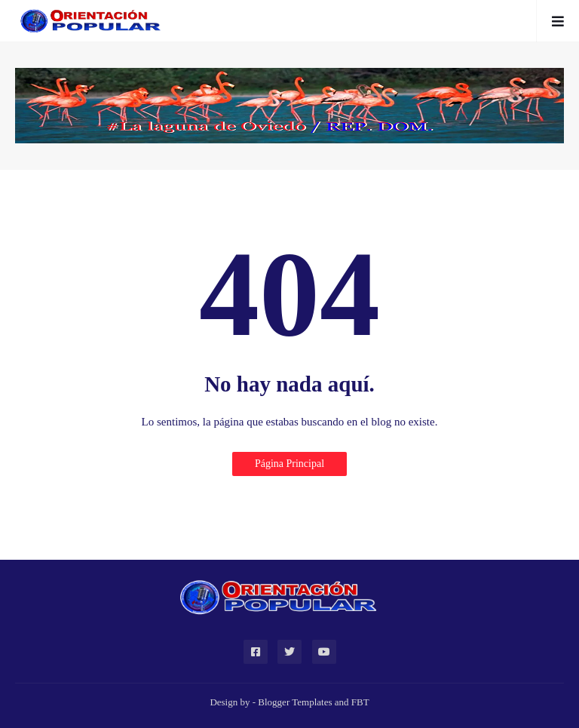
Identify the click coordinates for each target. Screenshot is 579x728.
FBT (360, 702)
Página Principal (289, 464)
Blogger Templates (295, 702)
